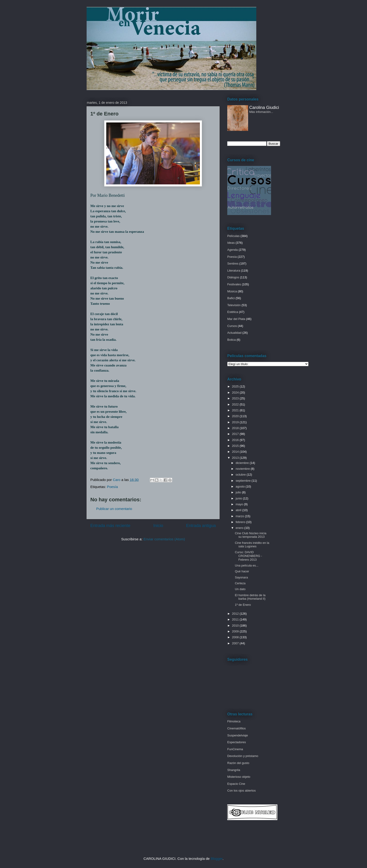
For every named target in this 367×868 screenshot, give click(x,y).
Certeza (240, 583)
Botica (231, 340)
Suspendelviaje (238, 735)
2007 (236, 643)
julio (239, 492)
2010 (236, 626)
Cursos (232, 326)
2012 (236, 614)
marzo (240, 516)
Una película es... (246, 565)
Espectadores (237, 742)
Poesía (112, 487)
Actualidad (234, 333)
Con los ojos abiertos (241, 791)
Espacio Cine (236, 784)
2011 (236, 619)
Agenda (233, 250)
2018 (236, 428)
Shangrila (234, 770)
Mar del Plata (236, 319)
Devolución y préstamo (243, 756)
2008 (236, 637)
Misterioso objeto (239, 777)
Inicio (158, 526)
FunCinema (235, 749)
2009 (236, 631)
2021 (236, 410)
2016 (236, 440)
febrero (241, 522)
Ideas (231, 243)
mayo (240, 504)
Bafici (231, 298)
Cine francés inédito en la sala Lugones (252, 545)
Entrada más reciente (110, 526)
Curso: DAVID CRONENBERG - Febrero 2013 (248, 556)
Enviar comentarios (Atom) (164, 539)
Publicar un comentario (114, 509)
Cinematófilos (237, 728)
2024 (236, 393)
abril (239, 510)
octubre (241, 475)
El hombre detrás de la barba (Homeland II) (250, 597)
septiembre (244, 481)
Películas (233, 236)
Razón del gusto (238, 763)
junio (239, 498)
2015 (236, 446)
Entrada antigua (201, 526)
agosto (241, 486)
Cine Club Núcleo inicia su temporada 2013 (250, 535)
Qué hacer (242, 571)
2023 (236, 398)
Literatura (234, 271)
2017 (236, 434)
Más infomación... (261, 112)
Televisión (234, 305)
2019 (236, 422)
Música (232, 291)
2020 (236, 416)
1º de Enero (243, 605)
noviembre (243, 469)
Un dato (240, 589)
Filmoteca (234, 721)
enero (240, 528)
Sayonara (241, 577)
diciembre (243, 463)
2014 (236, 452)
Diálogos (233, 277)
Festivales (234, 284)
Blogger (217, 859)
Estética (233, 312)
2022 (236, 404)
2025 (236, 386)
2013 (236, 458)
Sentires (233, 264)
